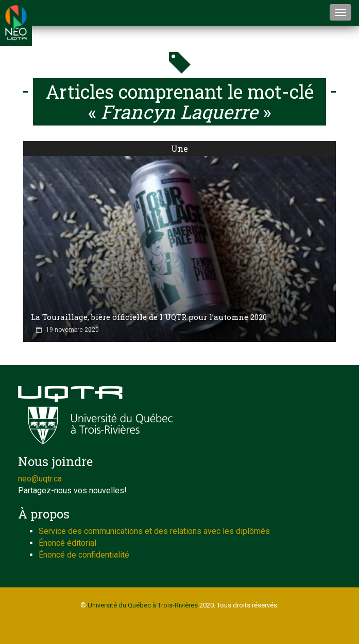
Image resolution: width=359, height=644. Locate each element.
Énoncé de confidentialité (84, 555)
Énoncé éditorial (67, 543)
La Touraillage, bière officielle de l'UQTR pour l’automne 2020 (149, 317)
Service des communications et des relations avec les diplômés (154, 531)
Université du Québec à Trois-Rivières (143, 605)
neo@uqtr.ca (40, 479)
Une (179, 148)
